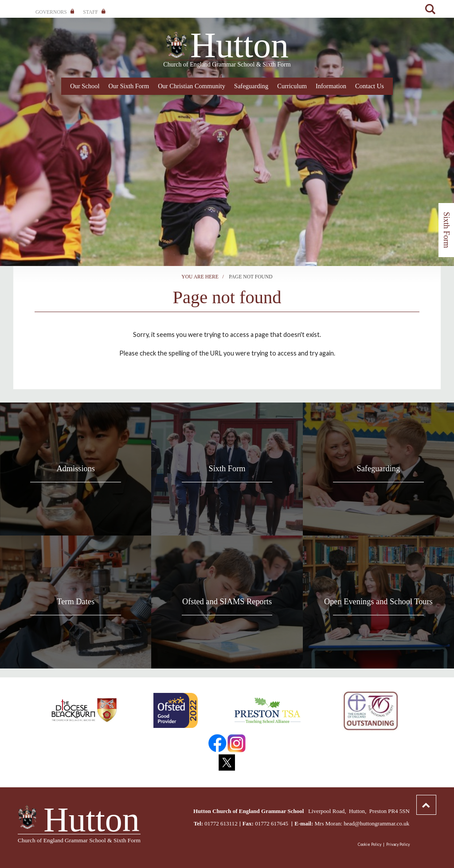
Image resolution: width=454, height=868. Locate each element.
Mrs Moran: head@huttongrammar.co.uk (362, 823)
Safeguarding (251, 86)
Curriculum (292, 86)
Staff (94, 12)
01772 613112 (221, 823)
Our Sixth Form (129, 86)
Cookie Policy (370, 844)
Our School (85, 86)
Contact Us (370, 86)
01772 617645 (272, 823)
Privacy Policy (398, 844)
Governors (55, 12)
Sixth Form (446, 230)
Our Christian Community (192, 86)
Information (331, 86)
